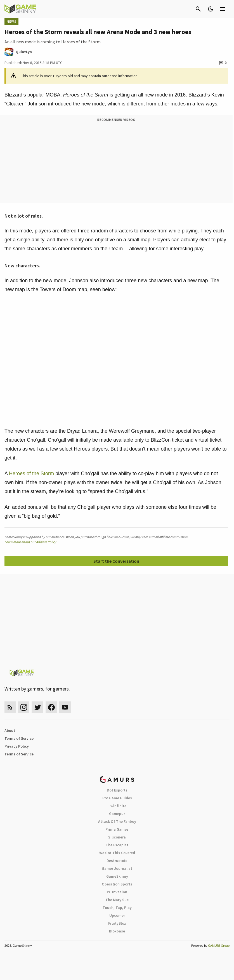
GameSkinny (117, 876)
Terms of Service (19, 738)
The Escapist (117, 845)
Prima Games (117, 829)
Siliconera (117, 837)
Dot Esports (117, 790)
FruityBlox (117, 923)
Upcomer (117, 915)
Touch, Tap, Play (117, 908)
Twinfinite (117, 806)
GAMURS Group (219, 945)
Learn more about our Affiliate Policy (30, 542)
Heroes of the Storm (31, 473)
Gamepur (117, 814)
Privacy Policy (17, 746)
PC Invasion (117, 892)
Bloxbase (117, 931)
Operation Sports (117, 884)
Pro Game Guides (117, 798)
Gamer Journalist (117, 868)
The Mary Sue (117, 900)
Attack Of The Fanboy (117, 821)
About (10, 731)
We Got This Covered (117, 853)
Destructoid (117, 861)
